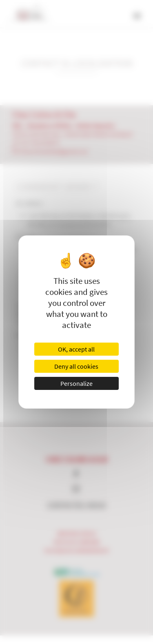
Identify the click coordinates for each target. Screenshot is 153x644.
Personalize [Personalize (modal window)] (76, 383)
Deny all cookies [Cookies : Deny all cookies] (76, 366)
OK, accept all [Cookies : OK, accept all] (76, 349)
